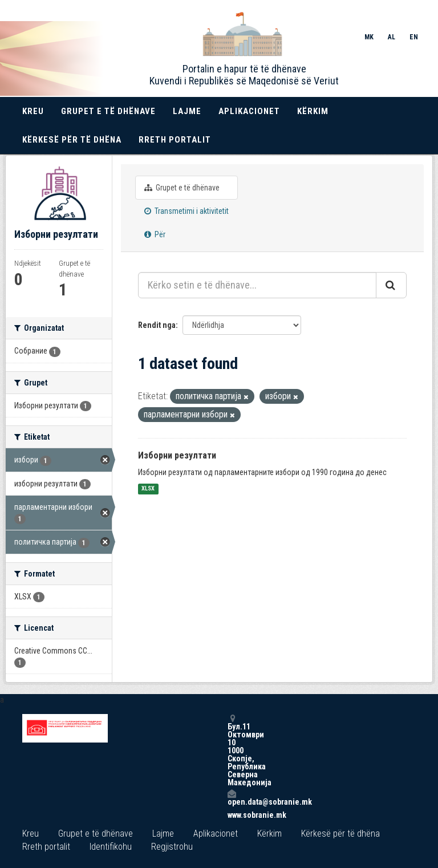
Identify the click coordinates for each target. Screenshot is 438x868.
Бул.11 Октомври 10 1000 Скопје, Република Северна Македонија (232, 750)
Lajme (187, 111)
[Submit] (391, 285)
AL (392, 37)
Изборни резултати (177, 455)
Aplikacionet (249, 111)
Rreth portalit (175, 140)
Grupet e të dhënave (108, 111)
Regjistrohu (172, 847)
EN (414, 37)
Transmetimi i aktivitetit (186, 211)
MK (369, 37)
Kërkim (313, 111)
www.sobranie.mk (232, 815)
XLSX (148, 489)
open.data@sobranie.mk (232, 798)
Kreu (33, 111)
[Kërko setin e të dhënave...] (257, 285)
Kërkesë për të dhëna (72, 140)
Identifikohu (111, 847)
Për (155, 234)
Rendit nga (157, 325)
